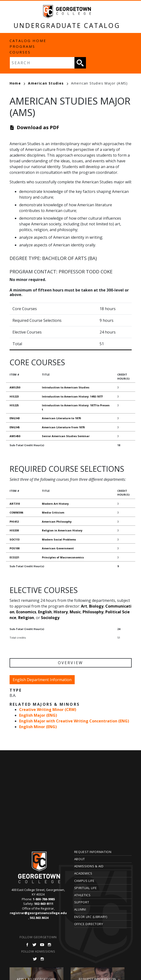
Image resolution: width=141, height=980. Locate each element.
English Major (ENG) (38, 715)
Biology (96, 606)
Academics (83, 873)
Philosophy (93, 612)
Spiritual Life (86, 888)
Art (84, 606)
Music (75, 612)
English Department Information (42, 680)
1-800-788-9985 (44, 899)
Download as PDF (38, 127)
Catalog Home (28, 41)
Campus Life (84, 881)
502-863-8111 (44, 904)
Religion (26, 618)
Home (17, 83)
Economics (26, 612)
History (61, 612)
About (80, 859)
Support (82, 902)
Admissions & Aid (89, 866)
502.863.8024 (39, 918)
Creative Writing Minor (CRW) (48, 710)
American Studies (48, 83)
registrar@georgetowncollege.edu (38, 913)
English (45, 612)
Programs (22, 46)
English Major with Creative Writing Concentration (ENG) (74, 721)
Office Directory (89, 924)
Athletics (82, 895)
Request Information (93, 852)
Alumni (80, 909)
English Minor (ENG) (38, 727)
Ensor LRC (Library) (91, 917)
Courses (20, 52)
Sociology (50, 618)
